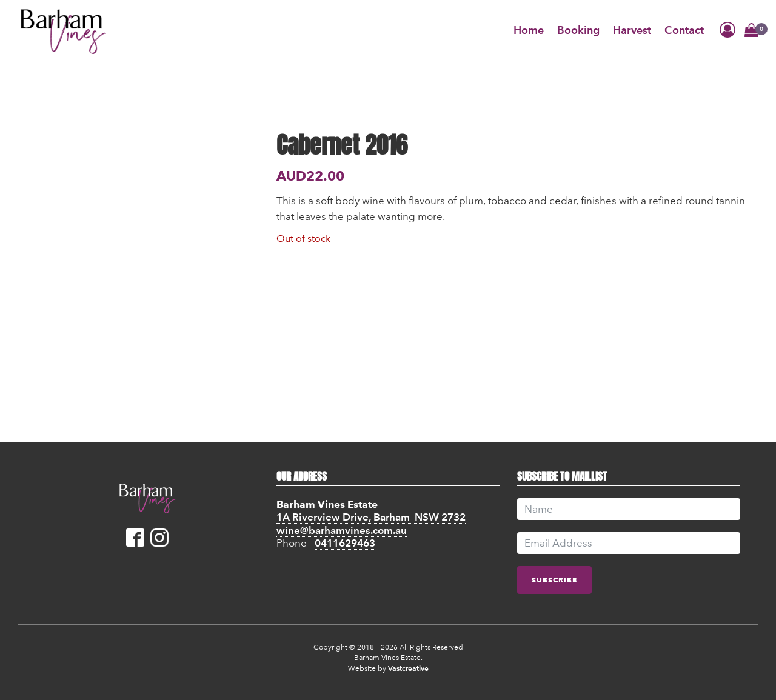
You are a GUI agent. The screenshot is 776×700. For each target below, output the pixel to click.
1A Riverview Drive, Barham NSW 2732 (371, 517)
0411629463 (345, 543)
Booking (578, 30)
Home (529, 30)
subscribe (554, 580)
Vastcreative (408, 668)
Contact (684, 30)
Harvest (632, 30)
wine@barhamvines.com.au (342, 530)
